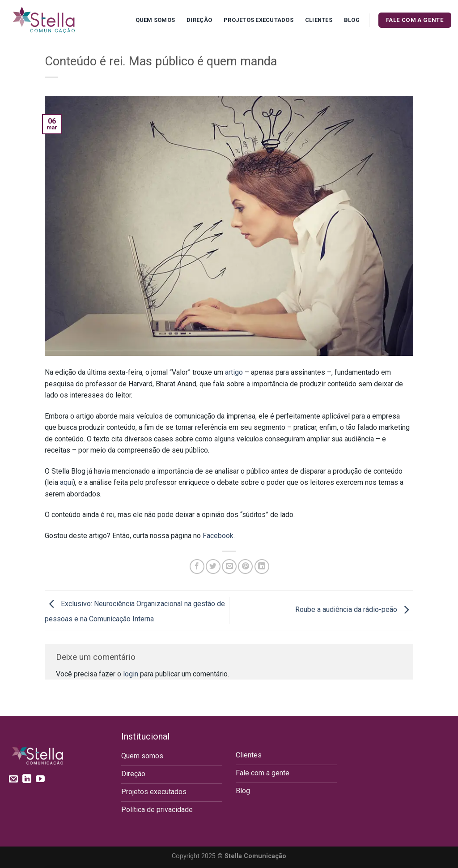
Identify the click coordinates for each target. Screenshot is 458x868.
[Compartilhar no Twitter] (213, 567)
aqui (66, 482)
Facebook (218, 536)
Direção (199, 20)
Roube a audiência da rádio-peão (354, 610)
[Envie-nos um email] (13, 779)
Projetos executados (259, 20)
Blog (352, 20)
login (131, 674)
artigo (234, 372)
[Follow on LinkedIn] (27, 779)
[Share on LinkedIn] (262, 567)
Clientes (319, 20)
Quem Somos (155, 20)
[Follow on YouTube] (40, 779)
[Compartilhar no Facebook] (197, 567)
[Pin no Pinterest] (245, 567)
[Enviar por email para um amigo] (229, 567)
